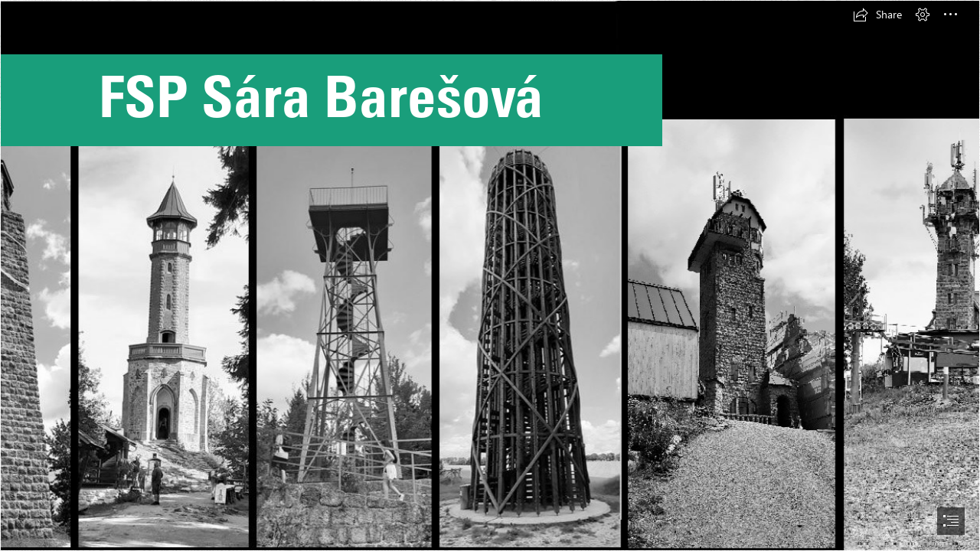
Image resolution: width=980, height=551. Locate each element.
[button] (877, 15)
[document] (490, 275)
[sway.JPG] (490, 275)
